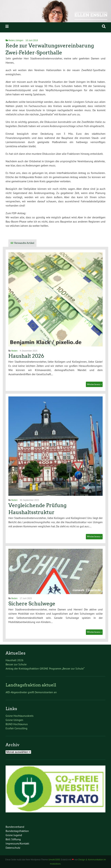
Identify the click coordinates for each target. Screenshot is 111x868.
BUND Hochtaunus (17, 724)
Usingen (19, 40)
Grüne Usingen (14, 720)
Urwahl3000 (54, 860)
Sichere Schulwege (32, 604)
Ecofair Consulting (16, 728)
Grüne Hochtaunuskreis (20, 716)
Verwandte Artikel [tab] (24, 243)
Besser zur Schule (16, 664)
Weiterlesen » (94, 384)
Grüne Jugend (14, 835)
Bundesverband (15, 827)
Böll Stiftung (13, 839)
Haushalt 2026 (26, 356)
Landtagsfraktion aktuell (31, 685)
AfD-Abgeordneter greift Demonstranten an (31, 692)
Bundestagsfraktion (17, 831)
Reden (12, 40)
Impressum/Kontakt (17, 843)
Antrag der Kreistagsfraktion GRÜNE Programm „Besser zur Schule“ (45, 668)
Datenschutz (13, 848)
